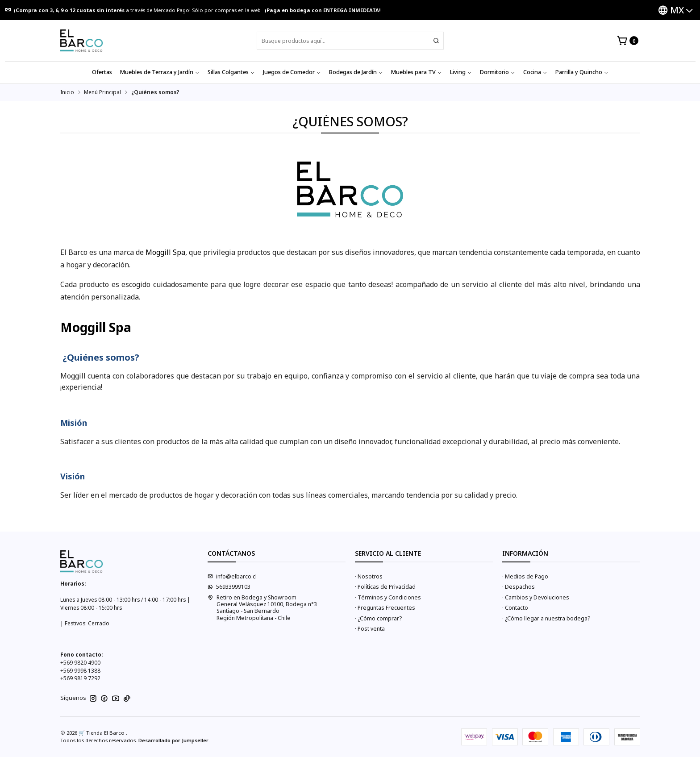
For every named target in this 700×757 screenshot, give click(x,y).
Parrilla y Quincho (582, 72)
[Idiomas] (675, 10)
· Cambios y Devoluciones (536, 597)
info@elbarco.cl (232, 576)
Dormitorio (498, 72)
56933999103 (229, 587)
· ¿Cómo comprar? (378, 618)
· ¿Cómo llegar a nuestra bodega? (546, 618)
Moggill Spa (165, 252)
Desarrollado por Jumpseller (173, 740)
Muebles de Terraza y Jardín (160, 72)
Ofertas (102, 72)
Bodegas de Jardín (356, 72)
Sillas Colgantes (231, 72)
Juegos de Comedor (292, 72)
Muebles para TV (417, 72)
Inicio (67, 92)
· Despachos (519, 587)
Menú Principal (102, 92)
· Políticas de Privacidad (385, 587)
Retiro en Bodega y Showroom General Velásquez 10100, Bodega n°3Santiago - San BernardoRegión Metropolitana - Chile (262, 608)
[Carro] (627, 41)
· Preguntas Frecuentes (385, 608)
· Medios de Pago (525, 576)
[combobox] (350, 41)
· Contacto (515, 608)
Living (461, 72)
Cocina (535, 72)
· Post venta (370, 629)
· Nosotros (369, 576)
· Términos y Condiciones (388, 597)
